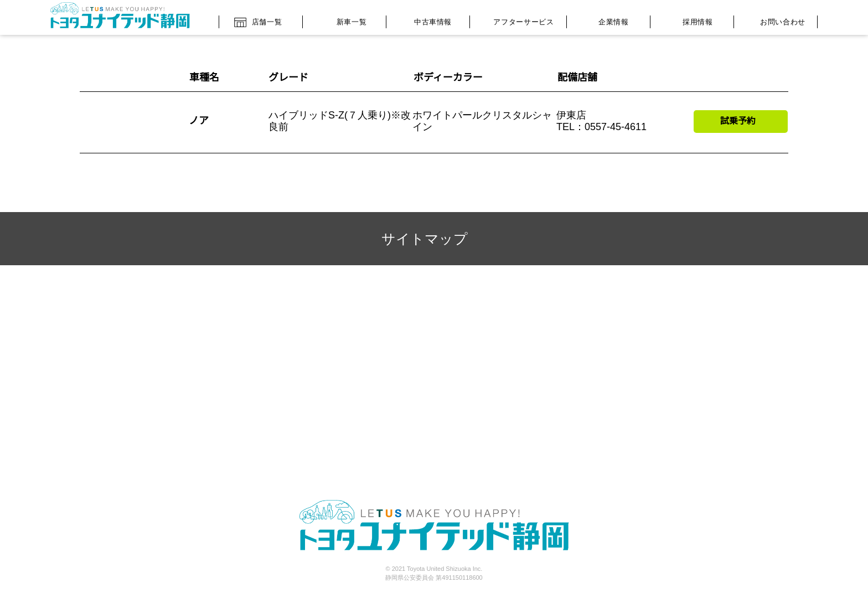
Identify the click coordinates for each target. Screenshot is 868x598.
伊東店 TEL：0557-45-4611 (602, 121)
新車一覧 (342, 19)
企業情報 (606, 20)
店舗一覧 (258, 19)
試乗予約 (738, 121)
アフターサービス (515, 20)
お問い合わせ (773, 21)
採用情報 (689, 19)
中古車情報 (425, 19)
